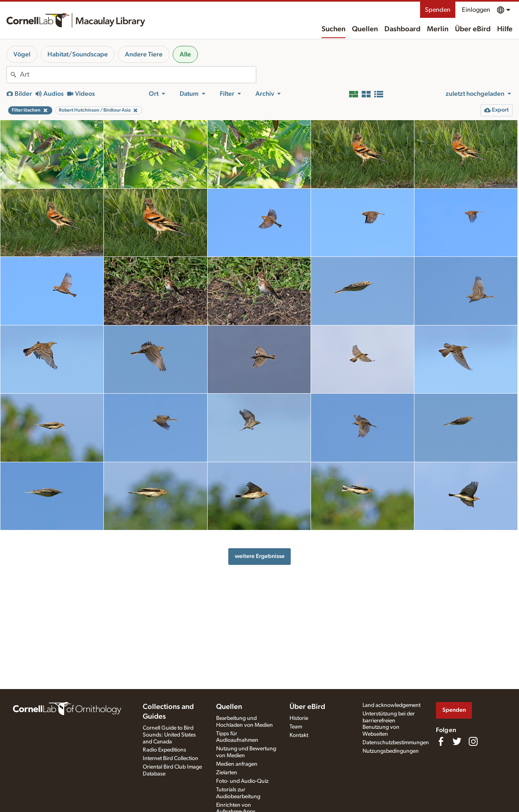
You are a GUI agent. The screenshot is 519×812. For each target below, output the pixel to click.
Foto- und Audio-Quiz (242, 781)
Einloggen (476, 10)
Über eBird (473, 29)
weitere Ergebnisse (260, 556)
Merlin (438, 29)
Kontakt (299, 735)
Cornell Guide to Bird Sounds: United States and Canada (169, 735)
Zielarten (227, 773)
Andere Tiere (144, 54)
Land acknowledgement (391, 705)
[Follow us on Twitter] (457, 741)
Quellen (365, 29)
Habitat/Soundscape (78, 54)
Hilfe (505, 29)
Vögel (22, 54)
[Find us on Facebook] (441, 741)
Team (296, 727)
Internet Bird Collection (170, 758)
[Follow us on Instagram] (473, 741)
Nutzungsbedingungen (391, 751)
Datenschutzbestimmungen (396, 743)
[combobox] (138, 75)
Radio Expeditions (164, 750)
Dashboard (402, 29)
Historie (299, 718)
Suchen (333, 29)
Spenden (438, 10)
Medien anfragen (237, 764)
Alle (185, 54)
